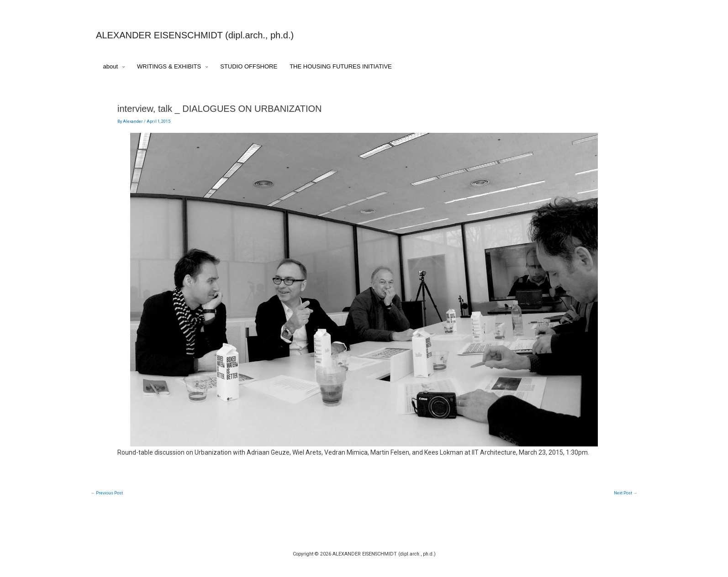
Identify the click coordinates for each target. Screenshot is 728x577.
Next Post (625, 493)
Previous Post (107, 493)
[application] (121, 67)
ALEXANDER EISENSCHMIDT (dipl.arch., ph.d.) (195, 35)
